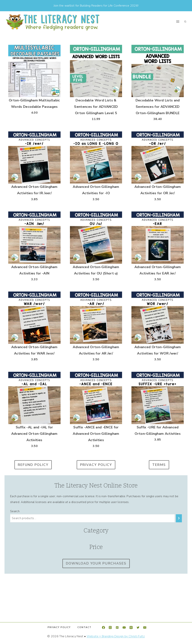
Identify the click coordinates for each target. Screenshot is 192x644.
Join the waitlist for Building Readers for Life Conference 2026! (96, 6)
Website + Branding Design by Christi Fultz (116, 636)
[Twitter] (138, 628)
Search (15, 511)
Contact (84, 627)
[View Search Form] (185, 22)
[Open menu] (178, 22)
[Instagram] (110, 628)
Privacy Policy (59, 627)
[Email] (145, 628)
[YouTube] (124, 628)
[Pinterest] (117, 628)
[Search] (179, 518)
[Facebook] (103, 628)
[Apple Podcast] (131, 628)
